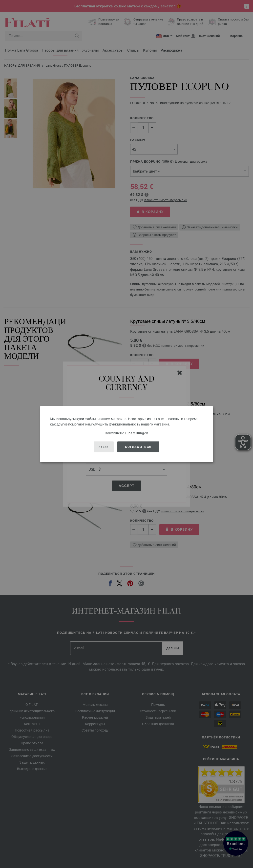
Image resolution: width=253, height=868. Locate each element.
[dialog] (126, 434)
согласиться (138, 447)
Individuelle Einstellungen (127, 433)
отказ (104, 447)
